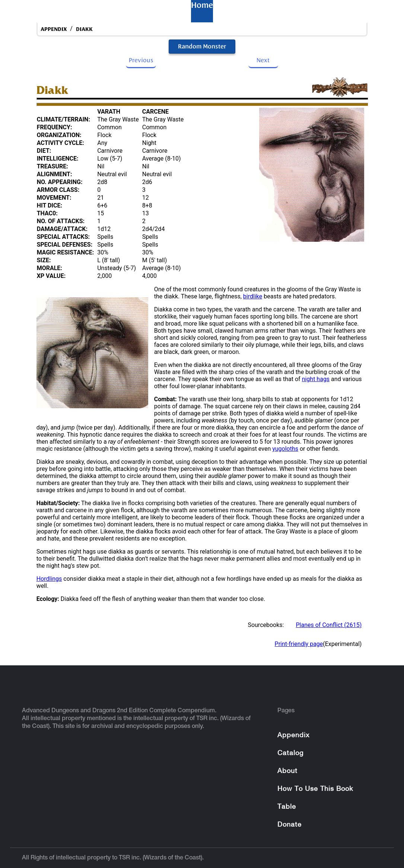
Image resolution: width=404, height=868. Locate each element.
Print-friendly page (299, 644)
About (331, 11)
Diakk (84, 29)
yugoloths (285, 449)
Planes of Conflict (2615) (329, 625)
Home (40, 11)
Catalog (293, 11)
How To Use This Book (315, 789)
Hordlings (49, 579)
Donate (290, 825)
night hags (316, 379)
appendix (54, 29)
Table (364, 11)
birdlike (253, 296)
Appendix (249, 11)
